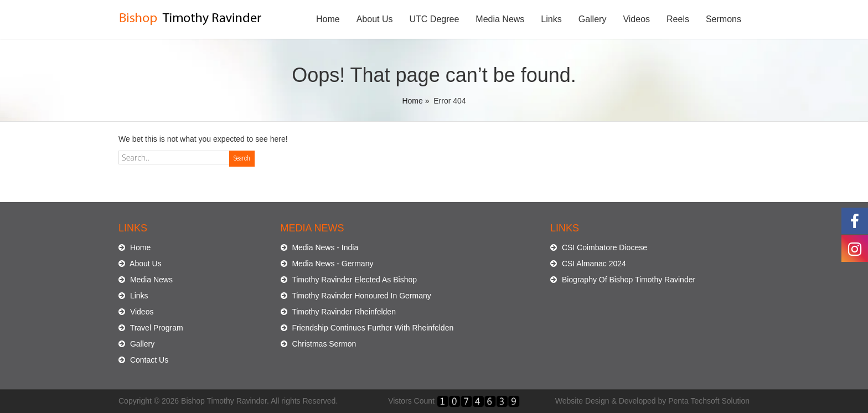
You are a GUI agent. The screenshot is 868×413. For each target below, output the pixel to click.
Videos (636, 19)
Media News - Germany (327, 264)
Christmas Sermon (319, 344)
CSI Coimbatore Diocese (599, 247)
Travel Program (151, 328)
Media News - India (320, 247)
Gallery (593, 19)
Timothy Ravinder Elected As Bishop (349, 280)
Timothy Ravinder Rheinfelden (338, 312)
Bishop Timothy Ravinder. (225, 401)
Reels (678, 19)
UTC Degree (435, 19)
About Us (375, 19)
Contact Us (143, 360)
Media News (500, 19)
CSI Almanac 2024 (588, 264)
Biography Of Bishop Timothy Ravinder (623, 280)
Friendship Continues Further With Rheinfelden (367, 328)
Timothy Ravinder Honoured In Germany (356, 296)
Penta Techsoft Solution (709, 401)
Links (551, 19)
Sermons (724, 19)
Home (328, 19)
